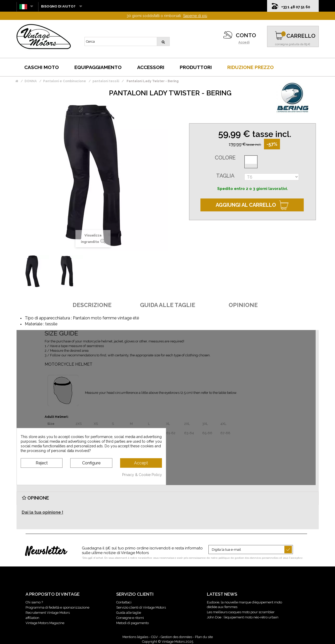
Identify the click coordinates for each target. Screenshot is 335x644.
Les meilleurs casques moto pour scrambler (241, 612)
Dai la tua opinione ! (42, 512)
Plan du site (204, 637)
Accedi (244, 42)
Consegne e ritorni (130, 618)
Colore (225, 158)
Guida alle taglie (129, 613)
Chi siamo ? (34, 602)
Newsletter (46, 552)
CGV (154, 637)
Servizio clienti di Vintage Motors (141, 607)
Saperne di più (195, 16)
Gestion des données (176, 637)
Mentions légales (135, 637)
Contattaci (124, 602)
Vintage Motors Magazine (45, 623)
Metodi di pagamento (133, 623)
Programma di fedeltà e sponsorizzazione (57, 607)
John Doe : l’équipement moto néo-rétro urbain (243, 617)
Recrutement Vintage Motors (48, 613)
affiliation (32, 618)
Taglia (225, 176)
